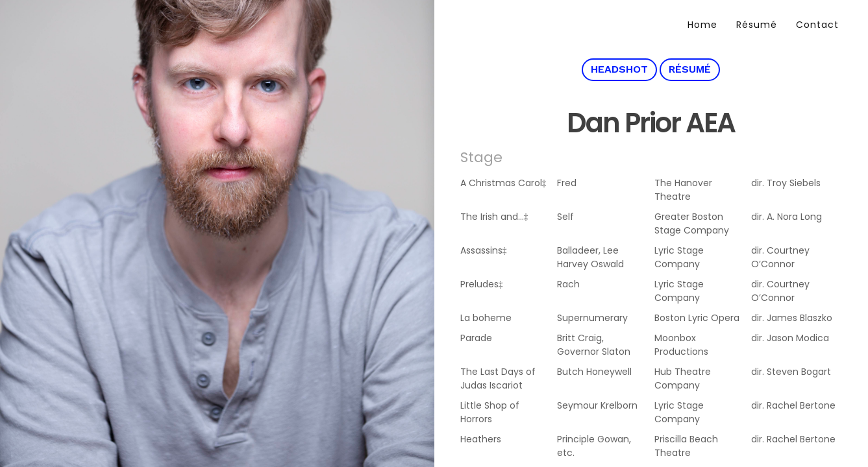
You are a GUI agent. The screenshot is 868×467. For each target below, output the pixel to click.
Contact (817, 25)
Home (702, 25)
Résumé (757, 25)
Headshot (619, 69)
